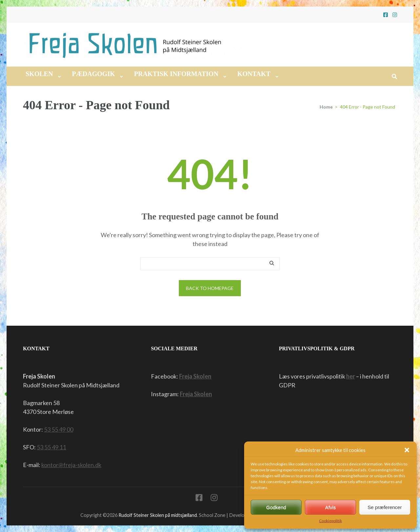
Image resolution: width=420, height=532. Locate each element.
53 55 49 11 (51, 447)
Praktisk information (176, 74)
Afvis (331, 507)
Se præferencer (385, 507)
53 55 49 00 (59, 429)
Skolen (39, 74)
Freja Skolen (195, 376)
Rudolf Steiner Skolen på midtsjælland (158, 515)
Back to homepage (210, 288)
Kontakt (254, 74)
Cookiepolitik (330, 521)
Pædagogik (93, 74)
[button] (407, 450)
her (351, 376)
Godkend (276, 507)
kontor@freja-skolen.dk (71, 465)
